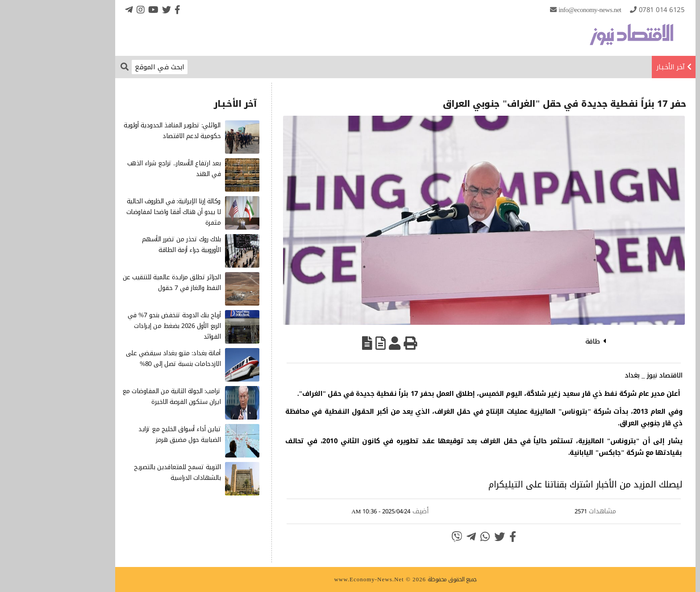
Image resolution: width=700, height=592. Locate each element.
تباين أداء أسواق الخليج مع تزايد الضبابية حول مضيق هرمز (124, 435)
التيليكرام (450, 484)
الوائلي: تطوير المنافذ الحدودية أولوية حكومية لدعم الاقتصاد (117, 131)
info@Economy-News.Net (534, 10)
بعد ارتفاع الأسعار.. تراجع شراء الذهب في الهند (119, 169)
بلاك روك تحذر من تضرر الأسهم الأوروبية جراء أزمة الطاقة (126, 245)
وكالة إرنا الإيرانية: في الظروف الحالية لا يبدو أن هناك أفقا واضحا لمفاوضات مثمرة (118, 212)
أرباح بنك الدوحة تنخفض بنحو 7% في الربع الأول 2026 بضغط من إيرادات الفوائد (119, 326)
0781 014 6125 (606, 10)
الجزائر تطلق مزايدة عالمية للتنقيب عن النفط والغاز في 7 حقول (117, 283)
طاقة (537, 341)
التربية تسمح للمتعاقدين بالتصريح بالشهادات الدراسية (122, 472)
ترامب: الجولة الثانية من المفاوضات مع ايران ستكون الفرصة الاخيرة (116, 397)
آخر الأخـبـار (615, 67)
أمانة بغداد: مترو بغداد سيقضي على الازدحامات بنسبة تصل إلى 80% (118, 359)
